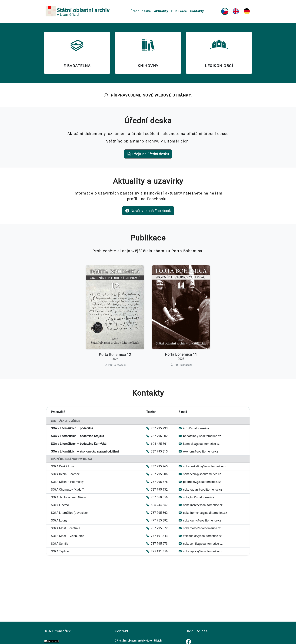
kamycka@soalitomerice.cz (199, 444)
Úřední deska (141, 11)
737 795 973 (157, 544)
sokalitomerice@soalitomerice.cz (203, 513)
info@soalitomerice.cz (196, 428)
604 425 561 (157, 444)
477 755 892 (157, 520)
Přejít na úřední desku (148, 154)
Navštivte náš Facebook (148, 211)
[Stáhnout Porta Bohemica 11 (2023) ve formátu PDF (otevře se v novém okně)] (181, 316)
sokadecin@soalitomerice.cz (200, 474)
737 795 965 (157, 466)
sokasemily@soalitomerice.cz (201, 544)
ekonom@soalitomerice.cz (198, 451)
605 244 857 (157, 505)
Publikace (179, 11)
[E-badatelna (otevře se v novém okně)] (77, 53)
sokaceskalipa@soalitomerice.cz (203, 466)
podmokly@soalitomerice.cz (200, 482)
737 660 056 (157, 497)
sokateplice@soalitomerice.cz (201, 551)
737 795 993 (157, 428)
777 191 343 (157, 536)
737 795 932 (157, 490)
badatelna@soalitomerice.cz (200, 436)
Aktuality (161, 11)
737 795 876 (157, 482)
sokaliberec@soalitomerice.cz (201, 505)
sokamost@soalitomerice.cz (200, 528)
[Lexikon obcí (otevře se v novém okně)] (219, 53)
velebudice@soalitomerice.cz (200, 536)
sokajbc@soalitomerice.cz (198, 497)
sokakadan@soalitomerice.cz (200, 490)
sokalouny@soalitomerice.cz (200, 520)
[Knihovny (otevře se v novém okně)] (148, 53)
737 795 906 (157, 474)
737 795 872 (157, 528)
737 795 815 (157, 451)
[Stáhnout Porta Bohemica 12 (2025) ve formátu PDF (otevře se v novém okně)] (115, 316)
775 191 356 (157, 551)
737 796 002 (157, 436)
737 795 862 (157, 513)
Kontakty (197, 11)
